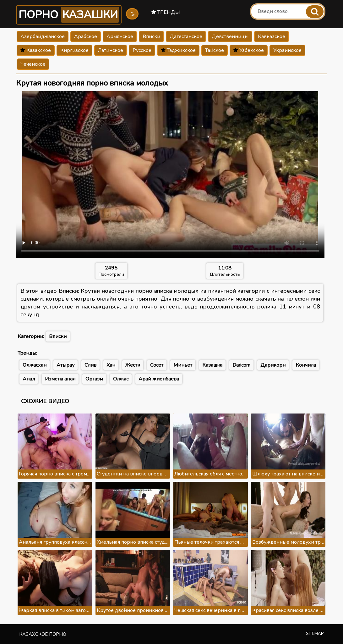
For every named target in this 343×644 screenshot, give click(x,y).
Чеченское (33, 64)
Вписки (151, 36)
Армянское (120, 36)
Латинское (111, 50)
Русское (142, 50)
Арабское (86, 36)
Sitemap (315, 634)
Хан (111, 365)
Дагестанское (186, 36)
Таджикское (178, 50)
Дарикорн (273, 365)
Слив (90, 365)
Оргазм (94, 379)
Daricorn (241, 365)
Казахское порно (43, 634)
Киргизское (74, 50)
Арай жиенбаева (159, 379)
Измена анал (60, 379)
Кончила (306, 365)
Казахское (36, 50)
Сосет (157, 365)
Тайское (215, 50)
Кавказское (272, 36)
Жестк (133, 365)
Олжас (121, 379)
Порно (69, 15)
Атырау (65, 365)
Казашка (212, 365)
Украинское (287, 50)
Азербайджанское (43, 36)
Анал (29, 379)
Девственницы (230, 36)
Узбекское (249, 50)
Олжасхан (35, 365)
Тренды (166, 12)
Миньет (183, 365)
